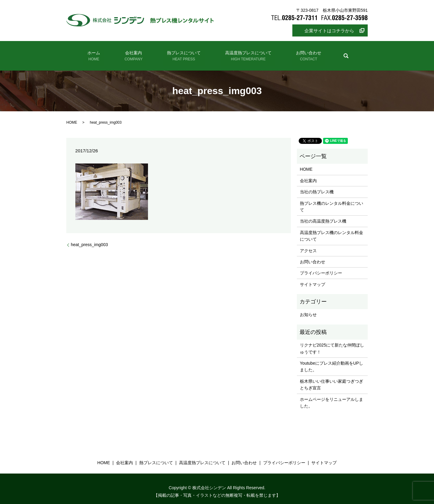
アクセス (308, 245)
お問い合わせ (296, 53)
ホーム (106, 53)
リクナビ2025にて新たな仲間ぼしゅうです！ (332, 343)
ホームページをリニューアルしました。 (332, 397)
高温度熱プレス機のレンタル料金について (332, 230)
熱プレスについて (182, 53)
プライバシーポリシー (321, 267)
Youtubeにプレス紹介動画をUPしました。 (332, 361)
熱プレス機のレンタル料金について (332, 201)
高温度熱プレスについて (241, 53)
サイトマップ (313, 278)
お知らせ (308, 309)
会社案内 (138, 53)
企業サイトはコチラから (329, 31)
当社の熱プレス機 (317, 186)
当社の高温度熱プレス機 (323, 215)
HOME (72, 116)
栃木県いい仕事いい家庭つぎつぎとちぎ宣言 (332, 379)
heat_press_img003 (89, 239)
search (330, 53)
